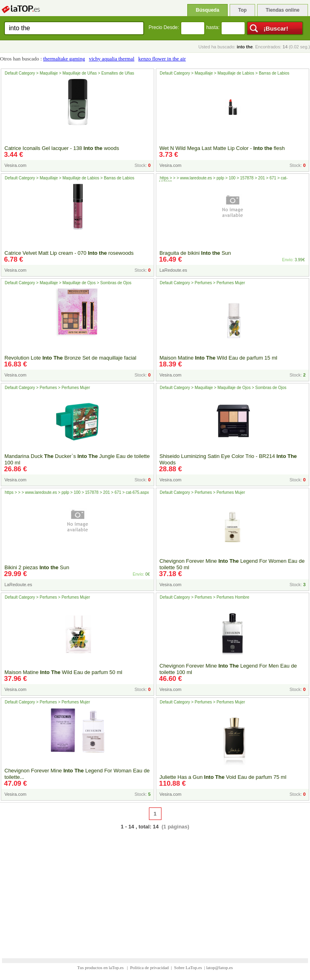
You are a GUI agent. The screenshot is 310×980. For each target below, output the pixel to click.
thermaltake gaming (64, 59)
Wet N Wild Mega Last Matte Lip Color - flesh (222, 148)
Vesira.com (15, 165)
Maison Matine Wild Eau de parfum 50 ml (63, 672)
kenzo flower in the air (162, 59)
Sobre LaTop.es (188, 968)
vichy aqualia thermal (112, 59)
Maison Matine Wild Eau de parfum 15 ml (218, 358)
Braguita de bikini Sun (195, 253)
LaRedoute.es (173, 270)
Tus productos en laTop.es (101, 968)
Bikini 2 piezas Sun (37, 567)
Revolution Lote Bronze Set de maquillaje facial (70, 358)
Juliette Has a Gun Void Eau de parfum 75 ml (223, 777)
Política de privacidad (149, 968)
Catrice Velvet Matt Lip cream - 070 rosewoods (69, 253)
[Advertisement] (155, 889)
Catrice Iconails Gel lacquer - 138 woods (62, 148)
